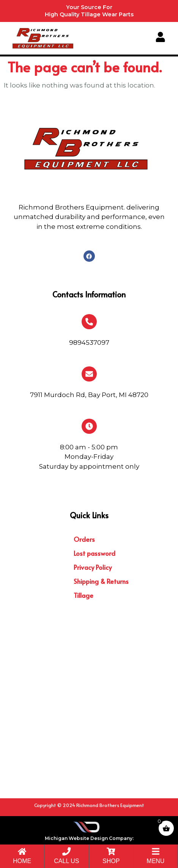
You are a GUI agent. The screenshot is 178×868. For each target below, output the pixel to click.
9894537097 (89, 343)
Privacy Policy (93, 567)
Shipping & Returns (101, 581)
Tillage (83, 595)
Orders (84, 539)
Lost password (95, 553)
